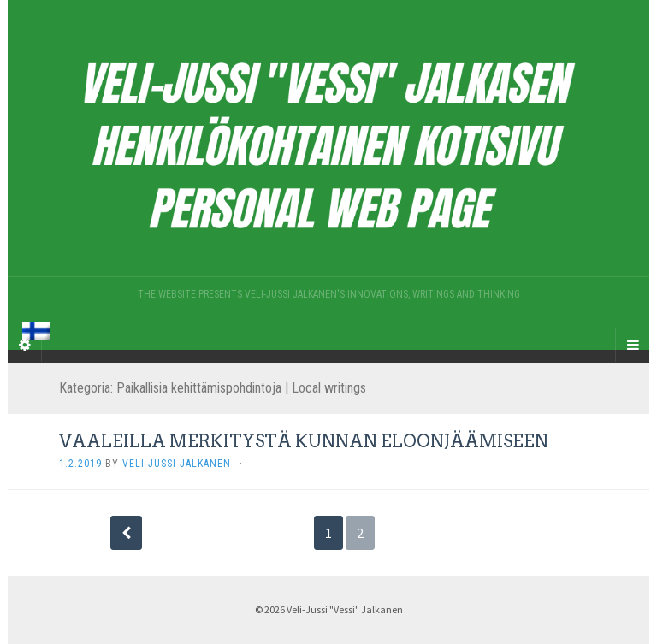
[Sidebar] (25, 345)
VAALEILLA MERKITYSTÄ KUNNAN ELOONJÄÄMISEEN (304, 441)
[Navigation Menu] (632, 345)
